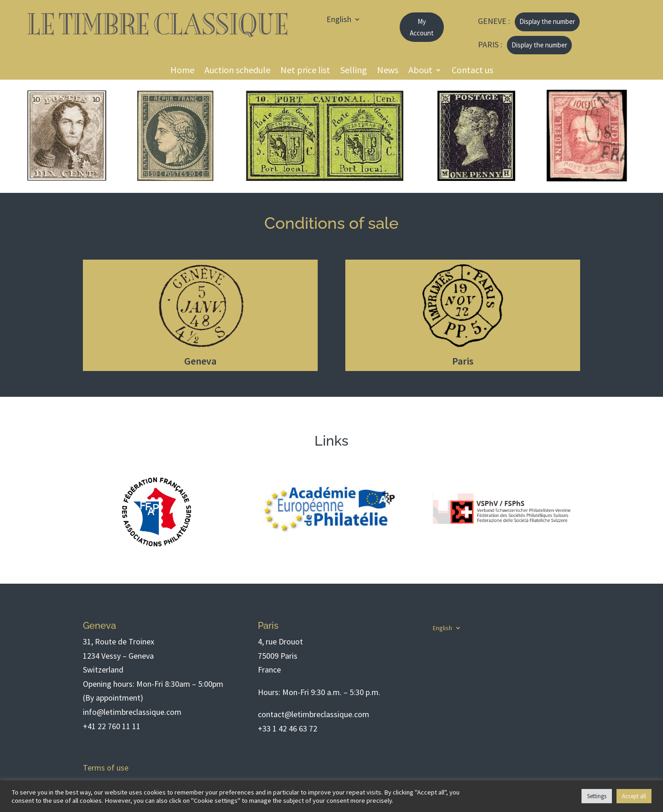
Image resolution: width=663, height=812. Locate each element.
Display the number (547, 21)
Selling (354, 71)
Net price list (305, 71)
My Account (422, 27)
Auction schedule (237, 71)
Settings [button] (597, 796)
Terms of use (106, 768)
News (388, 71)
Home (182, 71)
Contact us (472, 71)
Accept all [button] (634, 796)
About (420, 71)
